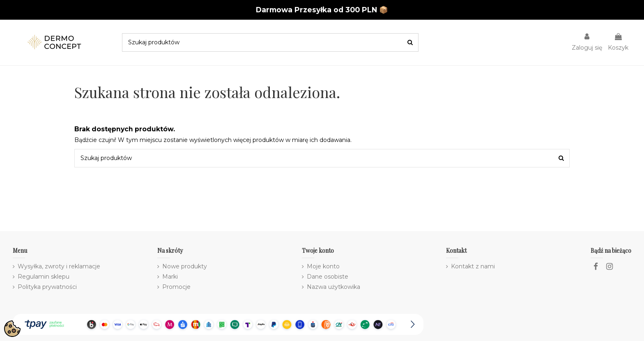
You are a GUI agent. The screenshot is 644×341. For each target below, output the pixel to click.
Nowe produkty (185, 266)
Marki (170, 277)
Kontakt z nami (473, 266)
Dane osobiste (328, 277)
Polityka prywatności (47, 287)
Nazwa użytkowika (333, 287)
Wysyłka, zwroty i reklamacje (59, 266)
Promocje (176, 287)
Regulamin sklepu (44, 277)
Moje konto (323, 266)
